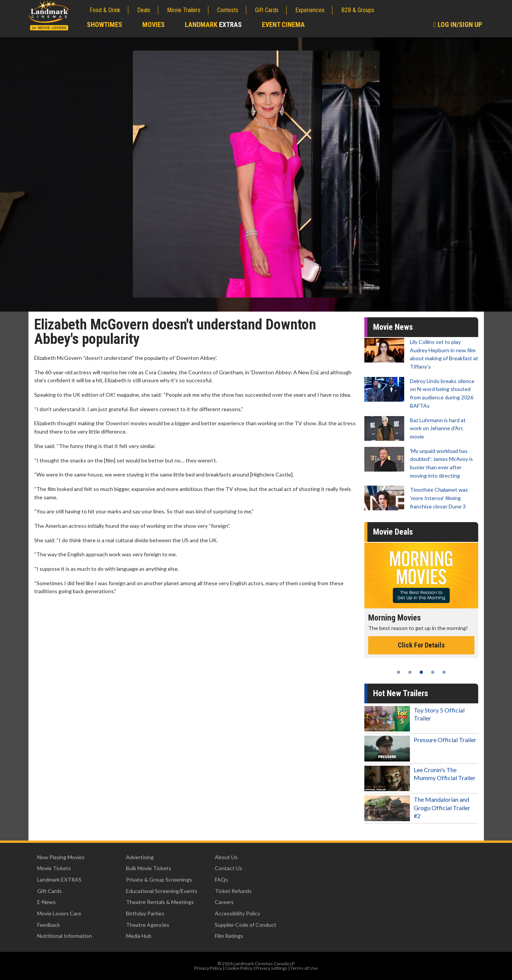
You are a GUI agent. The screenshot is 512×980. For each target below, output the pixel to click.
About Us (226, 857)
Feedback (49, 925)
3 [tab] (421, 672)
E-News (46, 902)
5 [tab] (444, 672)
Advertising (140, 857)
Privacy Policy (208, 968)
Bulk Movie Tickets (149, 868)
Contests (228, 10)
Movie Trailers (184, 10)
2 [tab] (410, 672)
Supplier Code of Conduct (246, 925)
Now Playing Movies (61, 857)
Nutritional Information (65, 936)
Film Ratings (229, 936)
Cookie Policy (239, 968)
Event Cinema (283, 25)
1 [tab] (399, 672)
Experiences (310, 10)
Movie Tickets (54, 868)
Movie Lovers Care (59, 913)
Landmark (213, 25)
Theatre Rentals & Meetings (160, 902)
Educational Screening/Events (162, 891)
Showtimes (105, 25)
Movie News (393, 327)
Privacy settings (271, 968)
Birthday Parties (145, 913)
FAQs (221, 879)
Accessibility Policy (237, 913)
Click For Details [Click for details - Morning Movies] (421, 645)
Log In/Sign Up (458, 25)
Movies (154, 25)
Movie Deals (393, 532)
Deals (144, 10)
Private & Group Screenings (159, 879)
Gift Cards (267, 10)
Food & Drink (105, 10)
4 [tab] (433, 672)
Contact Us (228, 868)
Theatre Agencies (148, 925)
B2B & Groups (358, 10)
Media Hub (139, 936)
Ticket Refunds (233, 891)
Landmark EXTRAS (59, 879)
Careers (224, 902)
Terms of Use (304, 968)
